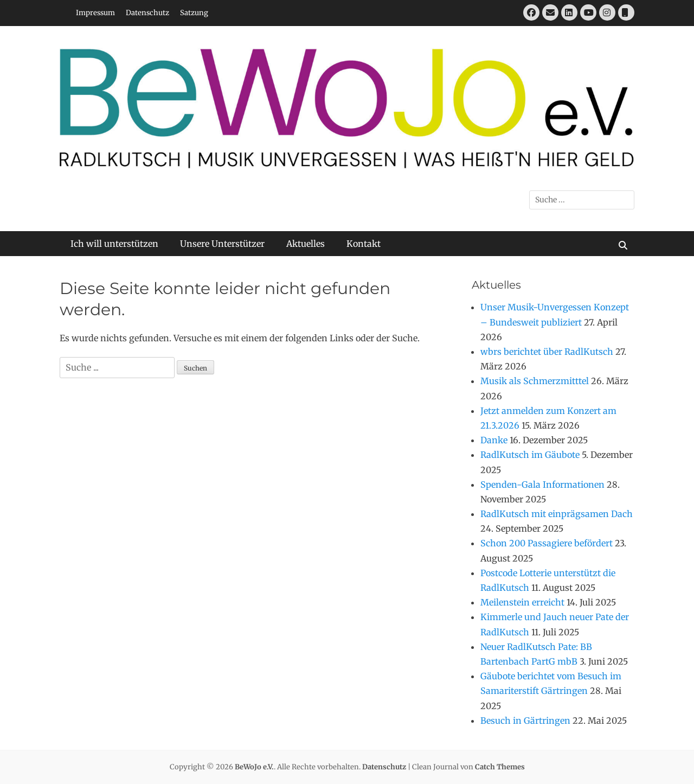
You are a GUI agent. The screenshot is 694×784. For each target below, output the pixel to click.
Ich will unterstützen (114, 244)
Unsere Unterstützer (222, 244)
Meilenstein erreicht (522, 602)
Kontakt (364, 244)
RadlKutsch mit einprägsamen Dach (557, 514)
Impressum (95, 13)
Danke (494, 440)
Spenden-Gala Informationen (542, 485)
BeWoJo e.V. (254, 767)
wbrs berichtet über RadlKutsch (547, 352)
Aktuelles (306, 244)
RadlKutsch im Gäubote (530, 455)
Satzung (194, 13)
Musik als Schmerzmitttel (535, 381)
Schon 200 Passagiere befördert (547, 543)
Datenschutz (147, 13)
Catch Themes (500, 767)
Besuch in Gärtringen (525, 721)
